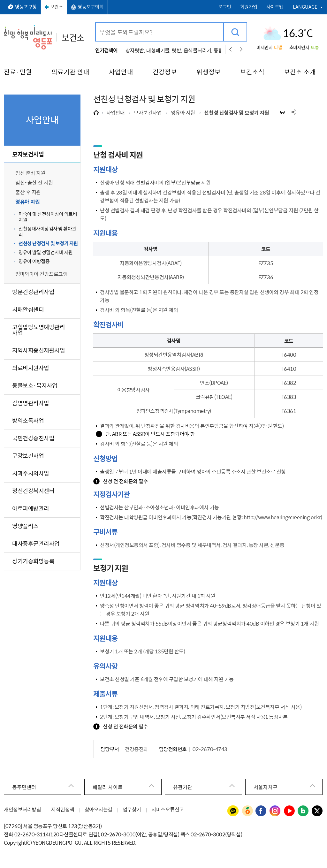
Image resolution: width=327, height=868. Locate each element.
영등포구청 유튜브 (289, 811)
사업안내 (116, 112)
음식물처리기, (198, 50)
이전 (231, 49)
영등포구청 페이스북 (261, 811)
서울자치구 (266, 787)
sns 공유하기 (294, 112)
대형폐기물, (158, 50)
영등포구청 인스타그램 (275, 811)
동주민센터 (24, 787)
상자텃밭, (135, 50)
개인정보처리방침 (22, 809)
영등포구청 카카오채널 (233, 811)
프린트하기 (282, 112)
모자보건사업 (148, 112)
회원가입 (249, 7)
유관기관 (183, 787)
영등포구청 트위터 (317, 811)
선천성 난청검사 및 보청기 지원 (236, 112)
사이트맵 (275, 7)
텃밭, (177, 50)
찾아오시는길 (99, 809)
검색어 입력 (96, 23)
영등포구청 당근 (247, 811)
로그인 (225, 7)
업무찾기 (132, 809)
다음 (242, 49)
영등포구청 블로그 (303, 811)
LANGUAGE (305, 7)
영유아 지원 (183, 112)
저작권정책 (63, 809)
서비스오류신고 (168, 809)
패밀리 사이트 (108, 787)
